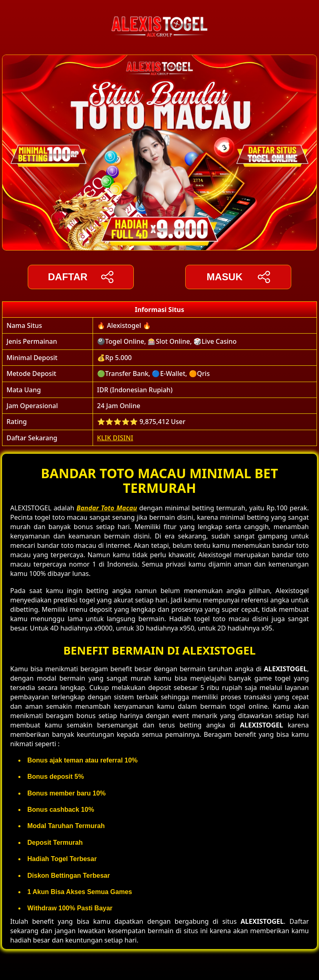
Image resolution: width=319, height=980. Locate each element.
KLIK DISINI (115, 438)
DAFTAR (81, 277)
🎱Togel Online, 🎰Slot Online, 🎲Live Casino (167, 341)
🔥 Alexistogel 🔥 (124, 325)
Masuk (238, 277)
